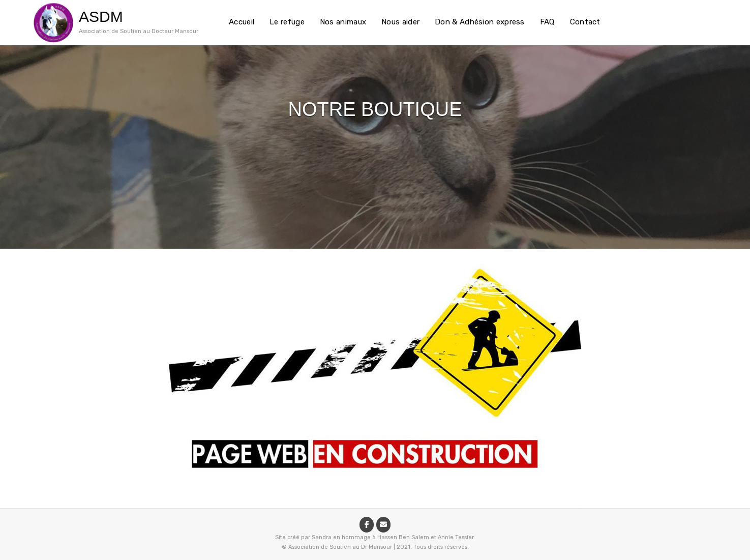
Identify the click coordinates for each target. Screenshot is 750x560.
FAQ (547, 22)
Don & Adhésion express (480, 22)
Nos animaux (343, 22)
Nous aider (400, 22)
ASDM (101, 17)
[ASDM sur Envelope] (383, 525)
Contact (585, 22)
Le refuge (287, 22)
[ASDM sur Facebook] (367, 525)
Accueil (242, 22)
